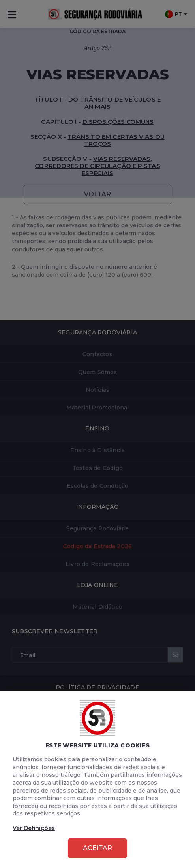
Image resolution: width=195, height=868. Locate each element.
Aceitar (97, 848)
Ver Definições (34, 828)
